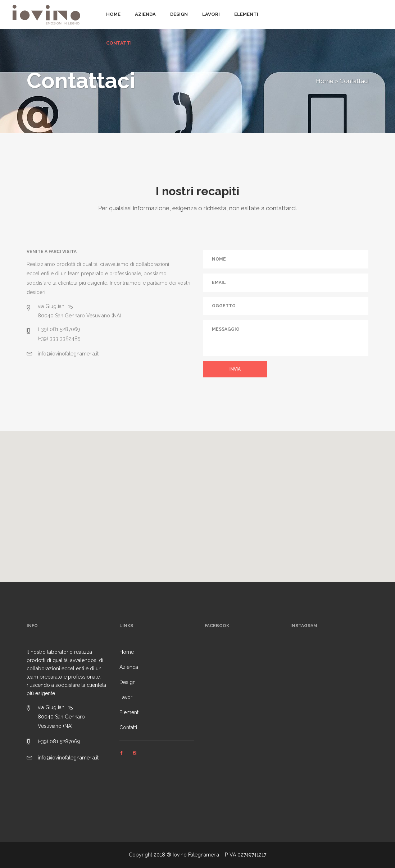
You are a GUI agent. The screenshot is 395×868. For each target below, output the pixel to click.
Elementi (130, 712)
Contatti (128, 727)
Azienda (129, 667)
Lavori (126, 697)
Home (325, 81)
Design (128, 682)
